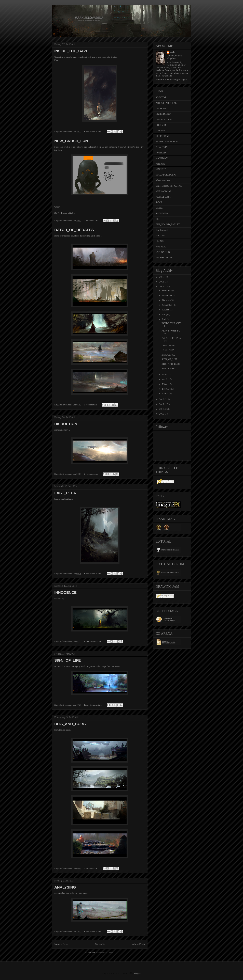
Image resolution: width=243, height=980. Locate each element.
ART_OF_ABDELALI (166, 103)
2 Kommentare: (91, 220)
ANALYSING (65, 887)
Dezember (167, 291)
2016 (162, 277)
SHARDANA (162, 214)
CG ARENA (161, 109)
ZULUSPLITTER (164, 258)
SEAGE (159, 208)
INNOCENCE (65, 592)
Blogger (138, 973)
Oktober (166, 300)
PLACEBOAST (163, 197)
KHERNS (160, 164)
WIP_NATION (163, 252)
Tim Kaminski (162, 230)
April (165, 379)
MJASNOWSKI (163, 191)
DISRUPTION (66, 424)
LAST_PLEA (65, 493)
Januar (165, 394)
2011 (162, 409)
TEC (158, 219)
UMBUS (160, 241)
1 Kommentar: (91, 405)
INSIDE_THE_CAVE (71, 51)
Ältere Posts (138, 944)
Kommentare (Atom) (105, 953)
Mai (164, 375)
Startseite (100, 944)
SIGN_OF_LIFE (67, 660)
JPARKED (161, 153)
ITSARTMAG (162, 147)
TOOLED (160, 236)
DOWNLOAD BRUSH (65, 213)
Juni (164, 319)
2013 (162, 399)
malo (173, 52)
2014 (162, 287)
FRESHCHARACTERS (167, 142)
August (166, 310)
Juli (164, 315)
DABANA (161, 131)
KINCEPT (161, 169)
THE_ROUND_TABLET (168, 224)
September (167, 305)
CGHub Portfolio (164, 120)
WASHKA (161, 247)
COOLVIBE (161, 125)
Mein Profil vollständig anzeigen (171, 80)
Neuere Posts (61, 944)
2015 (162, 282)
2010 (162, 414)
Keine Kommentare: (93, 131)
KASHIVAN (162, 158)
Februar (166, 389)
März (165, 384)
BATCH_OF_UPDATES (74, 230)
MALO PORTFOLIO (166, 175)
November (167, 296)
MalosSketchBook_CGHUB (169, 186)
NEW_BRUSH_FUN (71, 141)
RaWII (159, 202)
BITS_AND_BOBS (70, 724)
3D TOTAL (161, 97)
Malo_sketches (163, 180)
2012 (162, 404)
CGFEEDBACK (163, 114)
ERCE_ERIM (162, 136)
